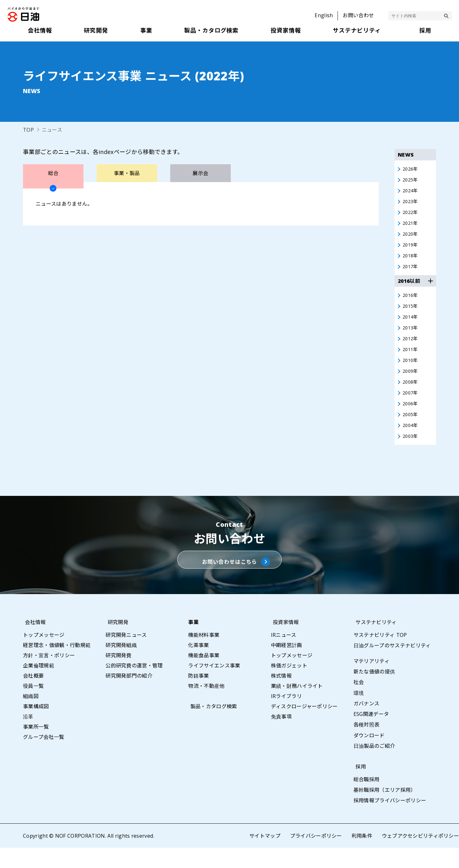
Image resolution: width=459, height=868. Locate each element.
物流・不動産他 (206, 706)
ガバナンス (367, 723)
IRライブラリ (286, 716)
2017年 (411, 273)
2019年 (411, 250)
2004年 (411, 440)
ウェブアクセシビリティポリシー (420, 856)
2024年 (411, 192)
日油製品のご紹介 (374, 766)
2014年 (411, 325)
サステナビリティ (374, 642)
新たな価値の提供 (374, 692)
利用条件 (362, 856)
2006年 (411, 417)
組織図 (31, 716)
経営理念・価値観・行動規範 (57, 665)
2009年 (411, 382)
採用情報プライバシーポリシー (390, 820)
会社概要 (33, 695)
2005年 (411, 428)
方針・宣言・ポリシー (49, 675)
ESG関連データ (371, 734)
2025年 (411, 181)
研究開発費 (119, 675)
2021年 (411, 227)
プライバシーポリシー (316, 856)
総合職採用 (367, 799)
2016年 (411, 302)
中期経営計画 (287, 665)
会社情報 (33, 642)
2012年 (411, 348)
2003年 (411, 451)
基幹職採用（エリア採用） (385, 810)
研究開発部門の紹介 (129, 695)
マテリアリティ (372, 681)
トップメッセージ (44, 655)
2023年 (411, 204)
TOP (28, 130)
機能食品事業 (204, 675)
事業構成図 (36, 726)
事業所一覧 (36, 747)
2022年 (411, 215)
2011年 (411, 359)
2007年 (411, 405)
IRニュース (284, 655)
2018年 (411, 261)
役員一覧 (33, 706)
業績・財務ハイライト (297, 706)
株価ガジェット (289, 685)
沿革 (28, 736)
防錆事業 (198, 695)
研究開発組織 (121, 665)
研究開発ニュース (126, 655)
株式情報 (281, 695)
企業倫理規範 (39, 685)
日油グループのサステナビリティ (392, 665)
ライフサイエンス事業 (214, 685)
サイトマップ (265, 856)
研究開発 (116, 642)
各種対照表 (367, 745)
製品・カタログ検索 (211, 726)
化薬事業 (198, 665)
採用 (359, 786)
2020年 (411, 238)
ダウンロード (369, 755)
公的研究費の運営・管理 (134, 685)
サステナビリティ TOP (380, 655)
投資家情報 (284, 642)
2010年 (411, 371)
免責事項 (281, 736)
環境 (359, 713)
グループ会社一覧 (44, 757)
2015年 (411, 313)
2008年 (411, 394)
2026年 (411, 169)
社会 (359, 702)
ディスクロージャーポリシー (304, 726)
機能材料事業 (204, 655)
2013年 (411, 336)
